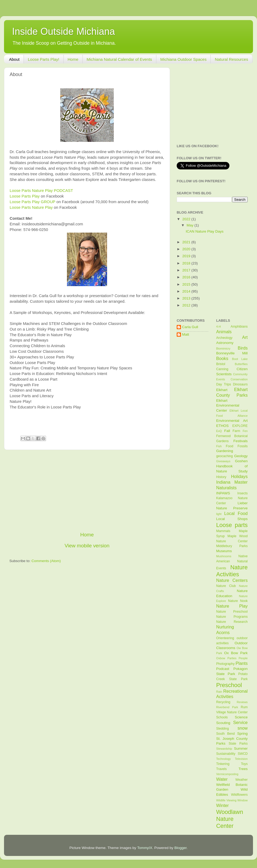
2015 (187, 284)
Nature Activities (232, 571)
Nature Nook (238, 601)
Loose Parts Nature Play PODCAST (41, 191)
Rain (219, 692)
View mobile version (87, 546)
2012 (187, 305)
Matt (186, 334)
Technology (224, 759)
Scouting (223, 723)
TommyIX (145, 848)
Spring (242, 734)
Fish (219, 446)
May (190, 225)
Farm (236, 431)
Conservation (239, 379)
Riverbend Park (227, 707)
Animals (224, 332)
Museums (224, 551)
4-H (219, 327)
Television (241, 759)
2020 (187, 249)
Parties (232, 658)
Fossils (243, 446)
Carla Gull (190, 327)
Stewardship (224, 749)
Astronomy (225, 343)
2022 (187, 219)
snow (243, 728)
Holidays (239, 476)
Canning (222, 369)
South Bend (226, 734)
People (243, 658)
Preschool (229, 685)
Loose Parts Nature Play (31, 207)
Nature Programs (232, 617)
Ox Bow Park (236, 653)
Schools (222, 717)
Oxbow (221, 658)
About (14, 59)
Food (230, 446)
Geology (241, 456)
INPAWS (223, 493)
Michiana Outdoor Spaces (184, 59)
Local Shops (232, 519)
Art (245, 337)
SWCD (243, 754)
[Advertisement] (87, 491)
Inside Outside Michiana (63, 31)
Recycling (223, 702)
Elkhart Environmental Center (228, 406)
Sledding (223, 729)
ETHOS (223, 426)
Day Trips (224, 384)
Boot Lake (240, 359)
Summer (241, 748)
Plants (242, 663)
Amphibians (239, 327)
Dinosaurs (240, 384)
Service (240, 722)
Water (222, 779)
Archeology (224, 338)
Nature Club (226, 586)
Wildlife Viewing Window (232, 800)
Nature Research (232, 622)
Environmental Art (232, 421)
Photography (226, 664)
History (221, 477)
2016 (187, 277)
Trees (243, 769)
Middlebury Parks (232, 546)
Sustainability (226, 754)
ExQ (219, 431)
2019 (187, 256)
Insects (243, 493)
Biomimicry (223, 348)
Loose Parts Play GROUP (33, 202)
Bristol (221, 364)
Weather (241, 780)
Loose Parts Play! (44, 59)
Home (73, 59)
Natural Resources (231, 59)
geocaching (225, 456)
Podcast (223, 669)
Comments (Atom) (46, 561)
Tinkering (223, 764)
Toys (244, 764)
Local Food (236, 513)
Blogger (180, 848)
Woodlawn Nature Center (230, 819)
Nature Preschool (232, 612)
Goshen (241, 461)
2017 (187, 270)
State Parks (238, 744)
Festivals (241, 441)
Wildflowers (239, 795)
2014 (187, 291)
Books (222, 358)
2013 (187, 298)
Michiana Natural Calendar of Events (119, 59)
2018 (187, 263)
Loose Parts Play (25, 196)
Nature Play (232, 606)
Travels (222, 769)
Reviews (242, 702)
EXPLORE (240, 426)
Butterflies (241, 364)
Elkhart (222, 390)
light (219, 514)
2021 (187, 242)
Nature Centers (232, 580)
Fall (227, 431)
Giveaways (223, 461)
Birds (243, 348)
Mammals (223, 531)
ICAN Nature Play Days (205, 231)
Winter (223, 805)
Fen (245, 431)
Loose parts (232, 525)
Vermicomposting (227, 774)
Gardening (225, 451)
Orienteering (225, 638)
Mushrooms (224, 556)
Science (241, 717)
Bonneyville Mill (232, 353)
